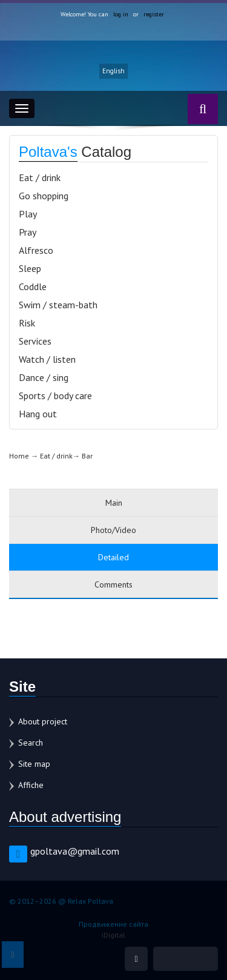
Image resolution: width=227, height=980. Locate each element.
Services (35, 341)
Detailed (113, 557)
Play (28, 214)
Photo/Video (113, 530)
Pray (28, 232)
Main (114, 503)
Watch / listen (47, 359)
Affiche (31, 785)
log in (121, 14)
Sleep (30, 268)
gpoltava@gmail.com (75, 851)
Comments (113, 584)
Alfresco (36, 250)
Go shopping (44, 196)
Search (31, 743)
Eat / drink (40, 177)
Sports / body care (55, 396)
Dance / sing (44, 377)
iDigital (113, 935)
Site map (34, 764)
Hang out (38, 414)
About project (43, 721)
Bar (87, 456)
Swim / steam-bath (58, 305)
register (154, 14)
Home (19, 456)
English (113, 71)
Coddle (33, 286)
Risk (27, 323)
